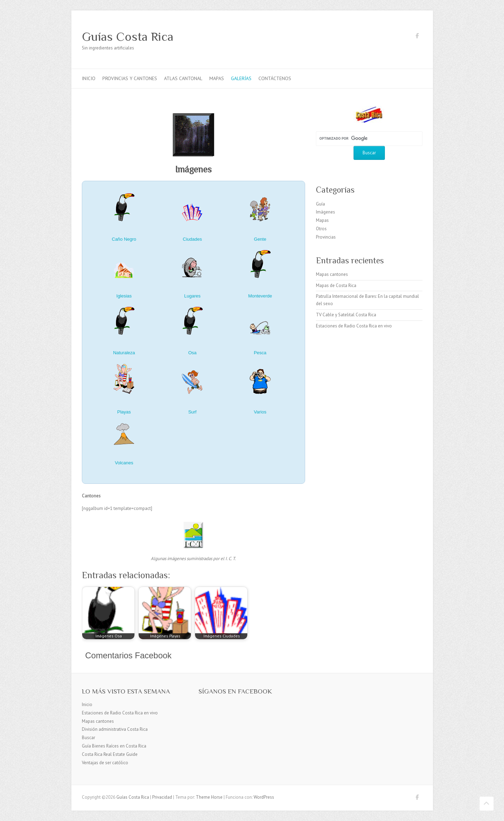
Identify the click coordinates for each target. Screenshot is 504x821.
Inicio (89, 78)
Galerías (241, 78)
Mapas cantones (332, 274)
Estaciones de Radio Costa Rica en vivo (354, 326)
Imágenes (325, 212)
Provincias (326, 237)
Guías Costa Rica (128, 37)
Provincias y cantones (130, 78)
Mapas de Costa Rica (336, 285)
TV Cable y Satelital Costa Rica (346, 315)
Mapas (217, 78)
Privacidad (162, 797)
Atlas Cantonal (183, 78)
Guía (320, 204)
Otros (321, 229)
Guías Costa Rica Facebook (417, 37)
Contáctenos (275, 78)
